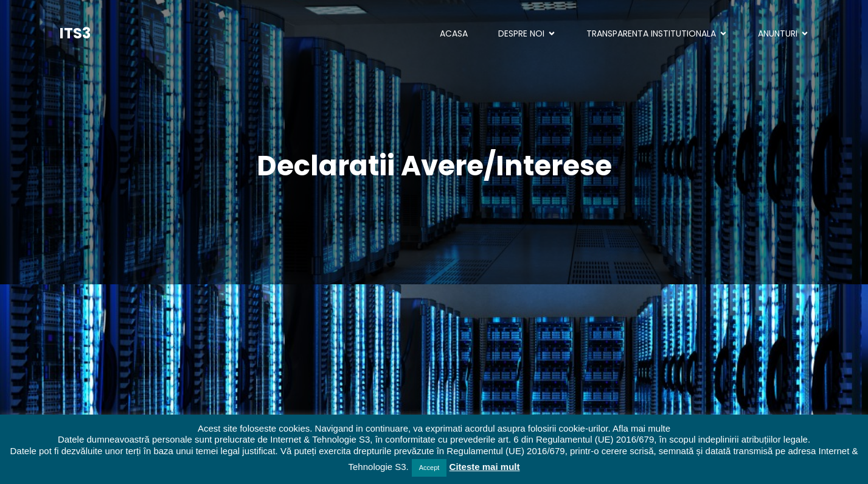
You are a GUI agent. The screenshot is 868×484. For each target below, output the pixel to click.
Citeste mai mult (485, 467)
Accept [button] (429, 468)
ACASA (454, 33)
